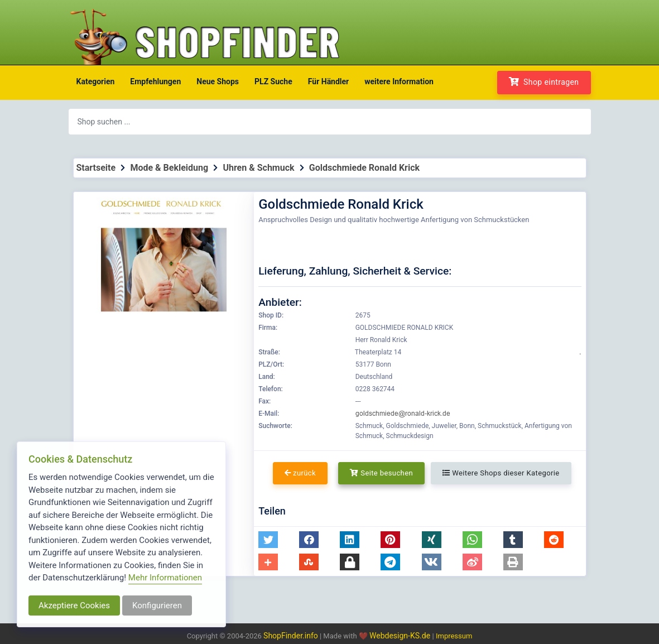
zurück (300, 473)
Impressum (454, 636)
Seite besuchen (381, 473)
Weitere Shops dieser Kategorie (501, 473)
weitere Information (399, 81)
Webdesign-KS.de (401, 636)
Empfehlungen (155, 81)
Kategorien (96, 81)
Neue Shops (218, 81)
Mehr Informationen (165, 578)
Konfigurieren (157, 605)
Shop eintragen (544, 82)
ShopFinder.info (291, 636)
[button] (268, 540)
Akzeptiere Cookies (74, 605)
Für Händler (328, 81)
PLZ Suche (273, 81)
